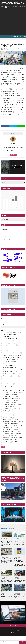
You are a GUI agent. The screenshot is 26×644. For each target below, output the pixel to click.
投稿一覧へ (13, 155)
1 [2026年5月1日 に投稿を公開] (16, 198)
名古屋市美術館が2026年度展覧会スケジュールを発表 (19, 581)
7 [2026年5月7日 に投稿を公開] (13, 200)
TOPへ (23, 642)
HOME (2, 7)
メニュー (16, 642)
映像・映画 (15, 7)
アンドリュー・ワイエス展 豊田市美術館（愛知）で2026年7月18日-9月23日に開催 (7, 544)
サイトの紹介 (4, 233)
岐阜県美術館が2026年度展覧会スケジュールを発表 (7, 581)
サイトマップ (4, 236)
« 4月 (3, 209)
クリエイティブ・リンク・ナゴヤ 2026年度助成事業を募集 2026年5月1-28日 (19, 543)
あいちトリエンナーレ (6, 49)
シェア (10, 642)
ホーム (3, 642)
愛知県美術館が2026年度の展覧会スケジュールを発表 (7, 596)
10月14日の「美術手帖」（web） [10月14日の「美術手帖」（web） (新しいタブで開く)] (9, 88)
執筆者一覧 (4, 243)
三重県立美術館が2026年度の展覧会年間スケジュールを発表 (19, 596)
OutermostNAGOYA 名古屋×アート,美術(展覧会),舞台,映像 (13, 3)
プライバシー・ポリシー (6, 240)
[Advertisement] (13, 21)
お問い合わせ (4, 230)
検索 (3, 447)
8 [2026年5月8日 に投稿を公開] (16, 200)
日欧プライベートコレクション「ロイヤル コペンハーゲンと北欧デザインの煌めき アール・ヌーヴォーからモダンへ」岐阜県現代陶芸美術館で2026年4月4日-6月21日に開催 (19, 563)
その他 (20, 7)
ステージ (10, 7)
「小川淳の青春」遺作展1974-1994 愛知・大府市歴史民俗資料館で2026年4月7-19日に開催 (7, 561)
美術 (6, 7)
